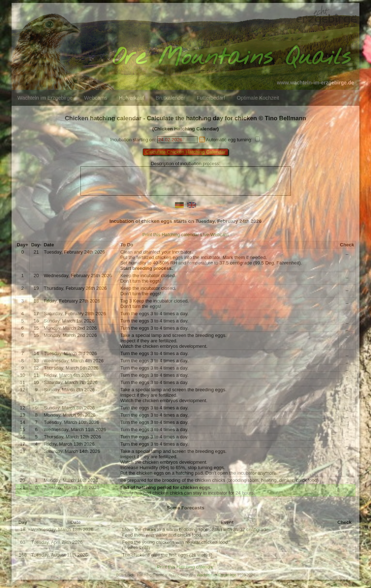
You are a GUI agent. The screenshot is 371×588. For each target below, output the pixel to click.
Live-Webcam (214, 240)
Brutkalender (171, 98)
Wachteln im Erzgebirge (45, 98)
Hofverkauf (132, 98)
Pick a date (202, 139)
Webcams (96, 98)
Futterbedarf (211, 98)
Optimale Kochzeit (258, 98)
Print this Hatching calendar (171, 240)
